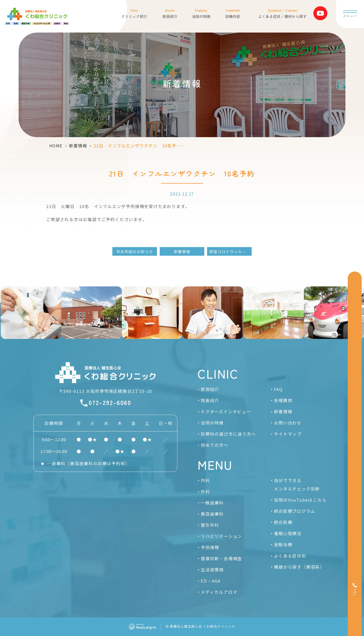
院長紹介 (170, 13)
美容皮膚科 (212, 514)
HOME (56, 146)
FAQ (278, 389)
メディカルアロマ (219, 592)
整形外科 (210, 525)
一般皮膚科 (212, 503)
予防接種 (210, 547)
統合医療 (283, 522)
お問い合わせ (288, 423)
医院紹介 (210, 389)
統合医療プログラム (294, 511)
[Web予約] (355, 316)
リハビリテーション (221, 536)
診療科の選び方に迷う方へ (228, 434)
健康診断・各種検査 (221, 558)
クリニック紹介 (134, 13)
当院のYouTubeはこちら (300, 500)
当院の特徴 (201, 13)
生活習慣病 (212, 570)
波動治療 (283, 544)
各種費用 (283, 400)
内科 (205, 480)
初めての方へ (215, 445)
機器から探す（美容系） (299, 567)
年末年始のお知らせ (135, 252)
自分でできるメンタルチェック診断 (297, 484)
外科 (205, 491)
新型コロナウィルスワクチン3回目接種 (231, 252)
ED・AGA (211, 581)
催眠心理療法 (288, 533)
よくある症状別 (290, 556)
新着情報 (78, 146)
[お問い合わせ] (355, 354)
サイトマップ (288, 434)
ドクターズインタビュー (226, 411)
